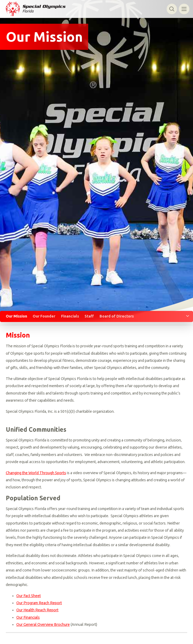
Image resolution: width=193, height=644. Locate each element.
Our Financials (28, 617)
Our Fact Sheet (29, 596)
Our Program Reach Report (39, 603)
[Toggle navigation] (184, 9)
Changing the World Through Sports (36, 473)
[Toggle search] (172, 9)
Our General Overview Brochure (43, 624)
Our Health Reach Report (37, 610)
